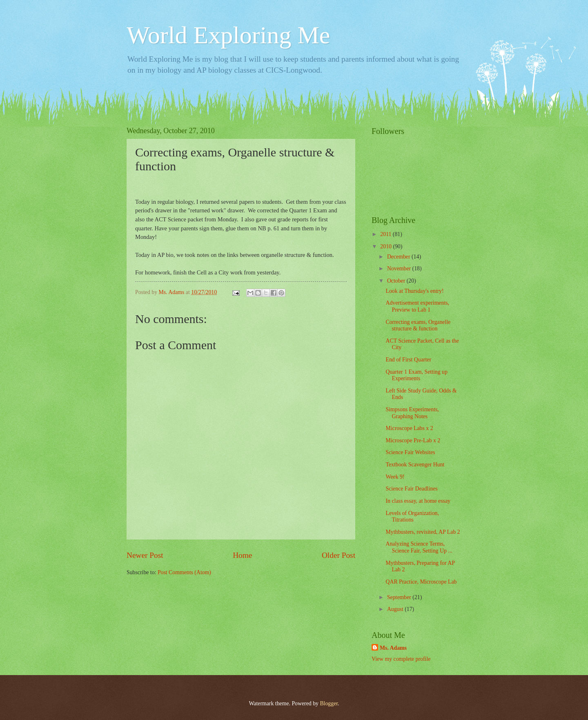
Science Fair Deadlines (411, 489)
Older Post (339, 555)
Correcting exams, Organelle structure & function (418, 325)
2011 (386, 234)
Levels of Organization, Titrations (412, 517)
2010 (386, 246)
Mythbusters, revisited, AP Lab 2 (423, 532)
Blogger (329, 703)
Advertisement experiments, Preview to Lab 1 (417, 306)
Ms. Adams (393, 648)
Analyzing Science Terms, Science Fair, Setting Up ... (419, 547)
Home (242, 555)
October (397, 281)
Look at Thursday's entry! (414, 291)
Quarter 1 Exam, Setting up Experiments (416, 375)
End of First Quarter (408, 360)
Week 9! (395, 477)
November (400, 269)
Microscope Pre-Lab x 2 (413, 440)
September (400, 597)
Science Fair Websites (410, 452)
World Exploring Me (228, 35)
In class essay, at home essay (418, 501)
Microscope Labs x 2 (409, 428)
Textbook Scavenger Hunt (415, 465)
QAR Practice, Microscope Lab (421, 582)
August (396, 609)
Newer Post (145, 555)
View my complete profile (401, 659)
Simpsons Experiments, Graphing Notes (412, 413)
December (399, 257)
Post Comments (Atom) (184, 572)
